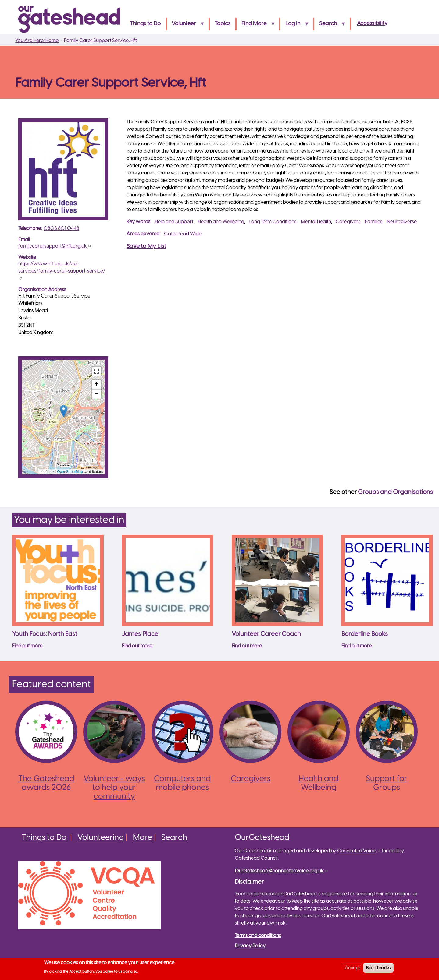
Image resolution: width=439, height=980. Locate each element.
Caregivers (348, 222)
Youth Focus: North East (45, 634)
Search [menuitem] (330, 26)
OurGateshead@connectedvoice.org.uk (281, 871)
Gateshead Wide (183, 234)
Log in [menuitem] (295, 26)
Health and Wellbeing (221, 222)
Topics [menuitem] (223, 24)
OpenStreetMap (70, 472)
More (143, 838)
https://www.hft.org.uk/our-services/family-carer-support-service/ (62, 271)
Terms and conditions (258, 936)
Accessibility (372, 24)
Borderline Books (365, 634)
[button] (64, 411)
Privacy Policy (250, 946)
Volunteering (101, 838)
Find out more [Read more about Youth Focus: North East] (27, 646)
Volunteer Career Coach (266, 634)
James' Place (140, 634)
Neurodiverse (402, 222)
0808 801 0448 (61, 229)
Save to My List (146, 246)
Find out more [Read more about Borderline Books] (357, 646)
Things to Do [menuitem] (145, 24)
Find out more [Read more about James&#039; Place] (137, 646)
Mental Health (316, 222)
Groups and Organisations (395, 492)
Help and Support (174, 222)
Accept (352, 968)
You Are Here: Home (37, 41)
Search (174, 838)
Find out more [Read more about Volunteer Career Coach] (247, 646)
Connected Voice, (359, 851)
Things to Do (44, 838)
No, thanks (378, 968)
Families (374, 222)
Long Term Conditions (273, 222)
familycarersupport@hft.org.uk (55, 246)
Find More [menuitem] (256, 26)
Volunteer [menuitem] (186, 26)
